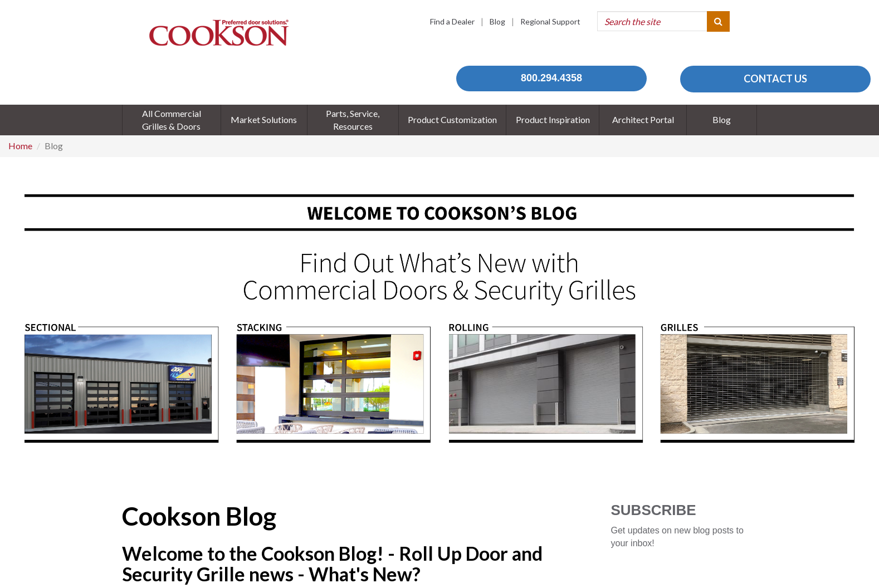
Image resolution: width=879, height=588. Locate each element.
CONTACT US (775, 79)
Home (20, 146)
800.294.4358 (551, 78)
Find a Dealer (452, 21)
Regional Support (550, 21)
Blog (497, 21)
